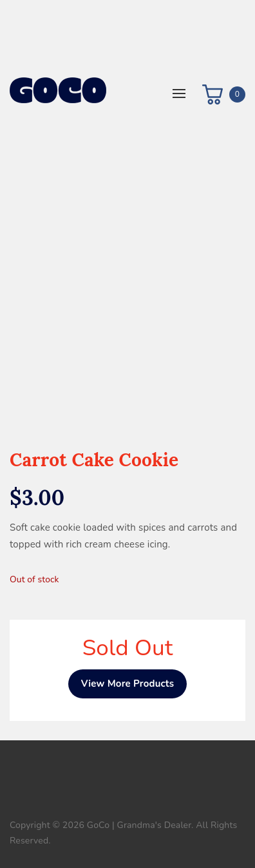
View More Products (128, 684)
